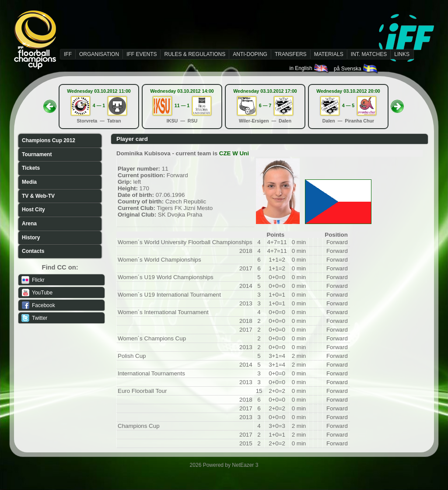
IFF (68, 54)
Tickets (31, 168)
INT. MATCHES (369, 54)
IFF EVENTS (142, 54)
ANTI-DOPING (250, 54)
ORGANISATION (99, 54)
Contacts (33, 251)
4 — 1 (99, 105)
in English (310, 68)
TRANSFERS (291, 54)
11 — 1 (182, 105)
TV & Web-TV (38, 196)
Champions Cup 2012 (49, 140)
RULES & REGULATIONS (195, 54)
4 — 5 (348, 105)
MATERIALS (329, 54)
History (31, 238)
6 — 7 (265, 105)
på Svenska (356, 69)
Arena (29, 224)
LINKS (402, 54)
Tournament (37, 154)
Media (29, 182)
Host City (33, 210)
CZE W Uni (234, 153)
